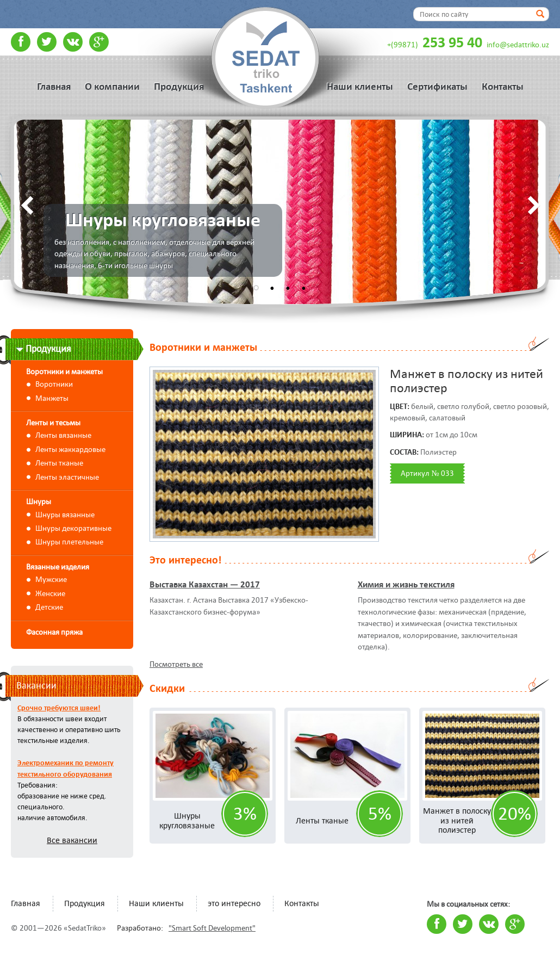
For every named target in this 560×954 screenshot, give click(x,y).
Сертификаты (437, 86)
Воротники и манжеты (64, 371)
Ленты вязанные (63, 435)
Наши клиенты (360, 86)
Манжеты (52, 398)
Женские (50, 593)
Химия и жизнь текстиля (406, 584)
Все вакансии (72, 840)
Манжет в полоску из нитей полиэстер (457, 820)
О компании (112, 86)
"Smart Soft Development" (212, 928)
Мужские (51, 579)
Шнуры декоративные (73, 528)
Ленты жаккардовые (70, 449)
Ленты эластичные (67, 477)
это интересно (234, 903)
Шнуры (39, 501)
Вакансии (36, 685)
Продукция (179, 86)
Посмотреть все (176, 664)
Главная (54, 86)
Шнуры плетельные (69, 542)
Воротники (54, 384)
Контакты (503, 86)
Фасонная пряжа (54, 632)
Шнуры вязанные (65, 515)
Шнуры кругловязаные (187, 820)
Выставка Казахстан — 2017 (205, 584)
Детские (49, 607)
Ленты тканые (59, 463)
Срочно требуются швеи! (59, 708)
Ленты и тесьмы (53, 423)
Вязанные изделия (58, 567)
